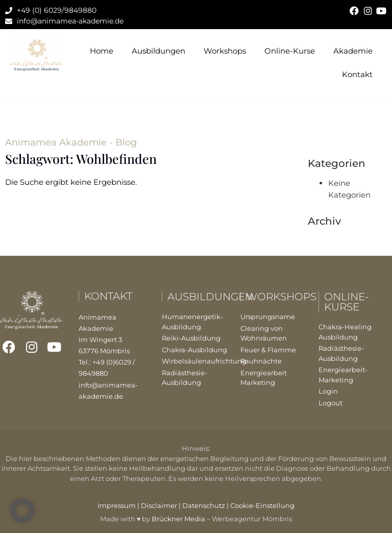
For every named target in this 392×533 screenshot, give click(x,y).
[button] (22, 511)
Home (102, 51)
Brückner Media (178, 519)
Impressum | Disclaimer (137, 505)
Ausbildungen (158, 51)
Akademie (353, 51)
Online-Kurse (290, 51)
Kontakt (357, 74)
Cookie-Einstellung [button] (262, 505)
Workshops (225, 51)
